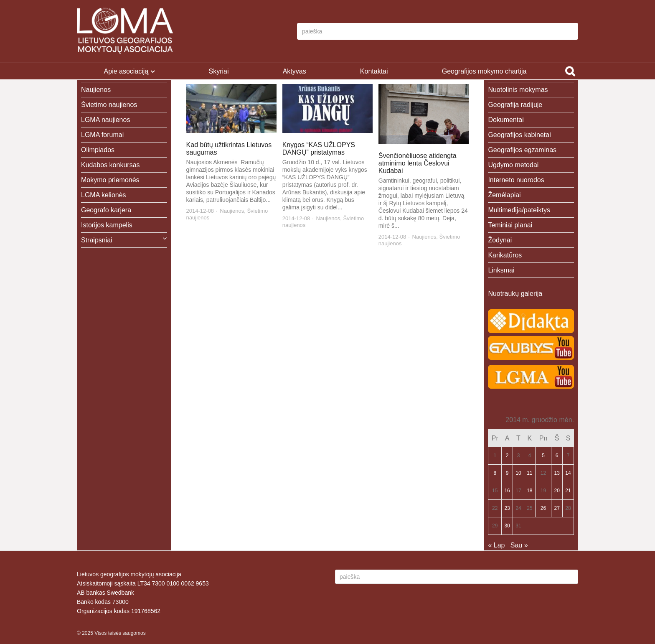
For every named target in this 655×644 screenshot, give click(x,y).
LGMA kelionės (104, 195)
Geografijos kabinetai (519, 135)
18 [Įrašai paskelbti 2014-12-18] (529, 491)
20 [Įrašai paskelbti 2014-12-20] (557, 491)
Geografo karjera (106, 210)
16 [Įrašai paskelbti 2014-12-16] (507, 491)
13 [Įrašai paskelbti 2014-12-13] (557, 473)
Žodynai (500, 240)
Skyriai (218, 71)
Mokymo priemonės (110, 180)
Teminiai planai (510, 225)
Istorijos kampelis (107, 225)
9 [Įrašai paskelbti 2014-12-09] (507, 473)
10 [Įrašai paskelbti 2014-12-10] (518, 473)
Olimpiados (98, 150)
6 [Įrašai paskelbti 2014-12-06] (557, 456)
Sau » (519, 545)
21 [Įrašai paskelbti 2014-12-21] (568, 491)
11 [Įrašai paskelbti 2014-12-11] (529, 473)
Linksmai (501, 270)
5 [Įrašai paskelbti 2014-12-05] (543, 456)
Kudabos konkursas (110, 165)
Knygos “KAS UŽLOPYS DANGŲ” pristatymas (319, 149)
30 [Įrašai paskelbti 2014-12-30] (507, 526)
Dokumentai (506, 120)
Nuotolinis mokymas (518, 90)
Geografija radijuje (515, 105)
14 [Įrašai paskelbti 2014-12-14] (568, 473)
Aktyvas (294, 71)
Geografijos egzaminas (522, 150)
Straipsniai (97, 240)
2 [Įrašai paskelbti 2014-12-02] (507, 456)
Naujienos (232, 211)
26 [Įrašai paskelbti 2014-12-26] (543, 508)
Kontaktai (374, 71)
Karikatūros (505, 255)
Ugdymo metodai (513, 165)
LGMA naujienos (105, 120)
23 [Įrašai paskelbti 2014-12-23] (507, 508)
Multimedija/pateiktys (519, 210)
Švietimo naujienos (109, 105)
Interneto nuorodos (516, 180)
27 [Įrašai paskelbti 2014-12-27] (557, 508)
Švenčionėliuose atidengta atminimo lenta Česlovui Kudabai (418, 163)
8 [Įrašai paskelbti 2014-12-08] (495, 473)
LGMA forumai (102, 135)
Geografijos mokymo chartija (484, 71)
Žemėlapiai (504, 195)
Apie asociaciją (126, 71)
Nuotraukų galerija (515, 294)
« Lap (496, 545)
